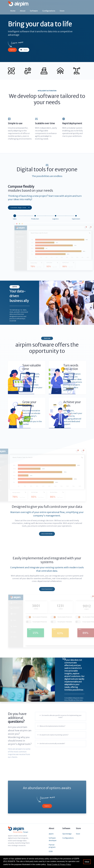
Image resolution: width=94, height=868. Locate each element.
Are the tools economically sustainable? (51, 744)
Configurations (49, 11)
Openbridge (67, 834)
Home (13, 11)
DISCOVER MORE (47, 534)
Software (34, 11)
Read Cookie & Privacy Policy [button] (59, 864)
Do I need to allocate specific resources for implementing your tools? (61, 716)
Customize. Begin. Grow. (20, 208)
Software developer (53, 839)
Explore (12, 50)
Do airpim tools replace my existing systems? (53, 735)
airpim (51, 834)
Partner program (52, 846)
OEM (51, 851)
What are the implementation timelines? (51, 726)
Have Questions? (47, 589)
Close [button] (87, 862)
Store (62, 11)
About (23, 11)
